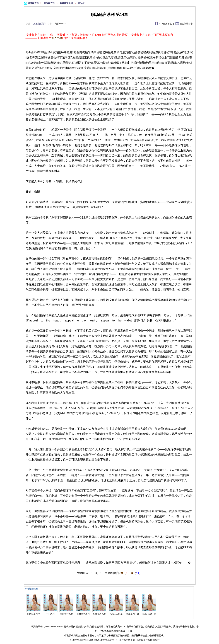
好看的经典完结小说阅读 (83, 640)
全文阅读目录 (186, 24)
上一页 (94, 573)
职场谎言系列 (67, 3)
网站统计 (155, 640)
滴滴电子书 (33, 3)
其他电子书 (49, 3)
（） (125, 573)
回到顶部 (114, 573)
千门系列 (50, 614)
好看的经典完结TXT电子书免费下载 (117, 640)
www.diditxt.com (53, 627)
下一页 (103, 573)
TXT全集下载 (166, 24)
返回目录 (83, 573)
